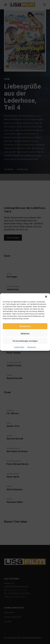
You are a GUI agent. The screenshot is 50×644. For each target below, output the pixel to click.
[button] (46, 297)
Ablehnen (25, 334)
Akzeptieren (25, 326)
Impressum (32, 347)
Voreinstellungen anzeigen (25, 341)
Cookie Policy (19, 347)
